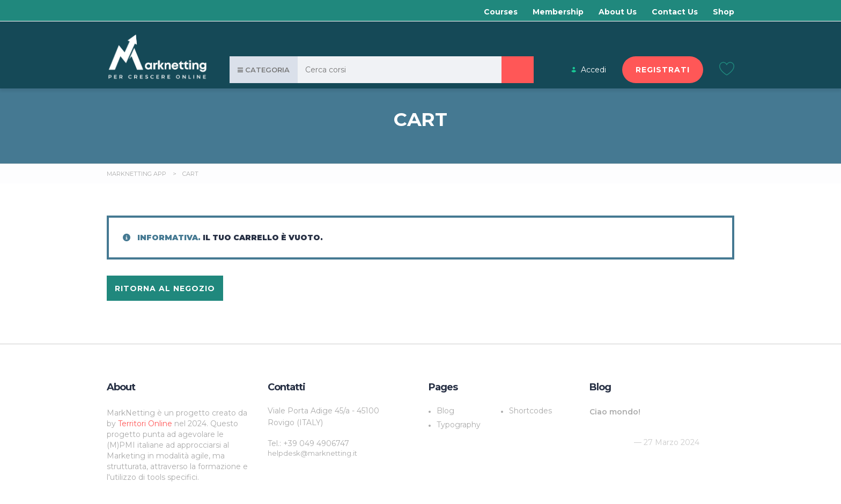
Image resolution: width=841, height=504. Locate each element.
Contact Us (675, 12)
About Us (618, 12)
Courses (501, 12)
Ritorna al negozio (165, 288)
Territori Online (146, 424)
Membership (558, 12)
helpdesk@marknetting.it (312, 453)
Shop (724, 12)
